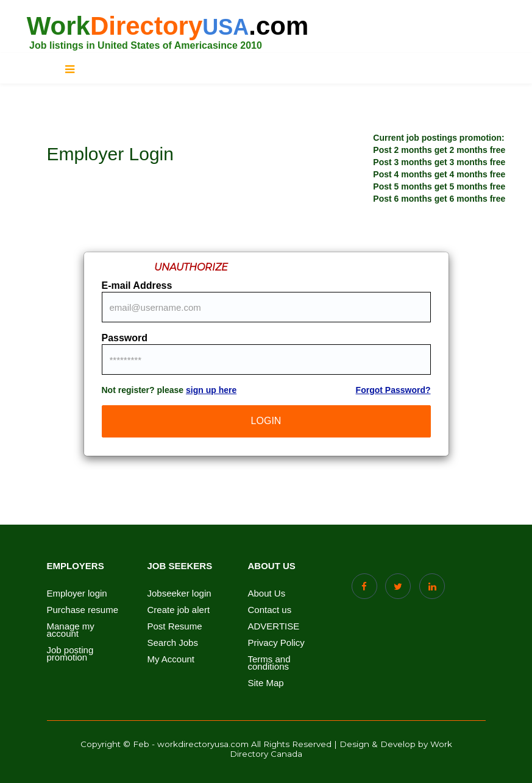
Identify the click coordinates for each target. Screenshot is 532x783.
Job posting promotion (70, 654)
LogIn (266, 421)
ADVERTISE (274, 626)
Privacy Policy (276, 643)
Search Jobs (173, 643)
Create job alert (179, 610)
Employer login (77, 593)
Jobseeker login (179, 593)
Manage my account (71, 630)
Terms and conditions (269, 663)
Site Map (266, 683)
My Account (171, 659)
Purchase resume (83, 610)
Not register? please (169, 390)
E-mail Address (137, 285)
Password (125, 338)
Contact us (270, 610)
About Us (267, 593)
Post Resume (175, 626)
